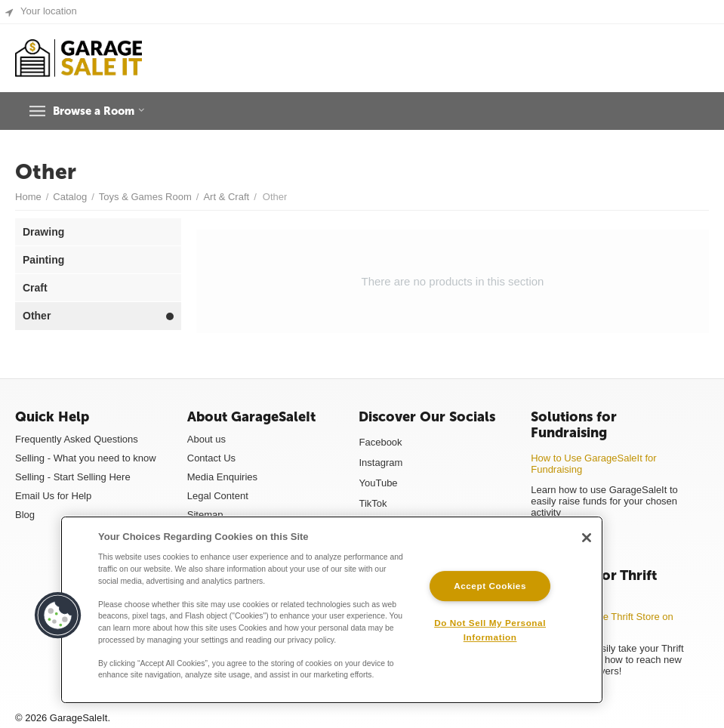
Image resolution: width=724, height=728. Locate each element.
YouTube (378, 483)
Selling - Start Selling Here (73, 477)
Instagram (380, 463)
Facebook (380, 442)
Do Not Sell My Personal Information (490, 630)
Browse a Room (105, 111)
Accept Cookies (490, 586)
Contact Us (211, 458)
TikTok (373, 503)
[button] (58, 615)
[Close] (587, 538)
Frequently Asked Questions (77, 439)
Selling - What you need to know (86, 458)
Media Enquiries (222, 477)
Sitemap (205, 515)
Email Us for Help (53, 496)
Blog (25, 515)
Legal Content (218, 496)
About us (206, 439)
